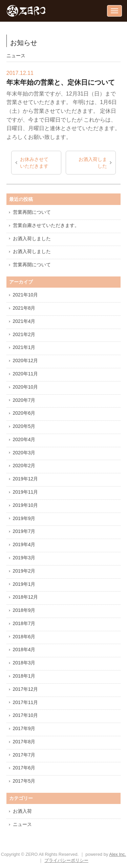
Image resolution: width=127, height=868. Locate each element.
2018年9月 (24, 610)
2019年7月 (24, 531)
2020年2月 (24, 466)
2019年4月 (24, 544)
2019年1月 (24, 584)
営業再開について (32, 212)
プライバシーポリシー (66, 860)
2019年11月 (26, 492)
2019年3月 (24, 558)
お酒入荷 (22, 811)
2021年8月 (24, 308)
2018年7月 (24, 623)
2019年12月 (26, 479)
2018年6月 (24, 637)
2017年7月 (24, 755)
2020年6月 (24, 413)
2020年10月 (26, 387)
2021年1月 (24, 347)
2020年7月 (24, 400)
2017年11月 (26, 702)
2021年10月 (26, 295)
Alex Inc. (118, 854)
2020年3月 (24, 453)
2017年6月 (24, 768)
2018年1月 (24, 676)
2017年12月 (26, 689)
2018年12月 (26, 597)
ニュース (22, 824)
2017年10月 (26, 715)
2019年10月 (26, 505)
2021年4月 (24, 321)
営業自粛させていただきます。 (46, 225)
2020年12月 (26, 360)
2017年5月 (24, 781)
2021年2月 (24, 334)
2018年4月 (24, 649)
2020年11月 (26, 374)
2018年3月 (24, 663)
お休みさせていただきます (34, 163)
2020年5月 (24, 426)
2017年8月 (24, 742)
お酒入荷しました (93, 163)
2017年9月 (24, 728)
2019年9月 (24, 518)
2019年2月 (24, 571)
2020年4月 (24, 439)
